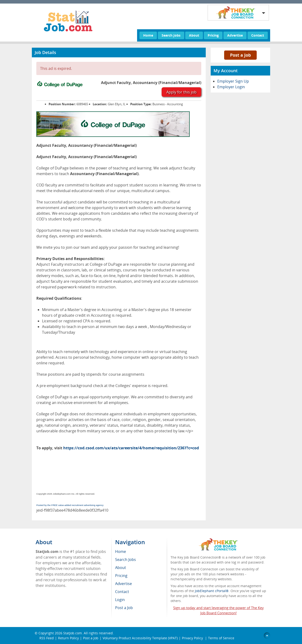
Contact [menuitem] (122, 592)
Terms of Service (221, 638)
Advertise (235, 35)
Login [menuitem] (120, 600)
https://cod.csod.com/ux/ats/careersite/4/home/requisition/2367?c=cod (131, 448)
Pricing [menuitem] (121, 576)
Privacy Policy (193, 638)
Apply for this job (181, 92)
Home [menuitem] (121, 551)
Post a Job (240, 55)
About (194, 35)
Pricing (213, 35)
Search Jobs (171, 35)
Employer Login (231, 87)
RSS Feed (47, 638)
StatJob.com (73, 633)
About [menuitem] (121, 568)
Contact (258, 35)
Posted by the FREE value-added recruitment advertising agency (70, 505)
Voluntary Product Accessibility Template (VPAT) (140, 638)
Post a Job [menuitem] (124, 608)
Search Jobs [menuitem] (126, 560)
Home (148, 35)
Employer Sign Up (233, 81)
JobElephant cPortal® (212, 591)
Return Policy (68, 638)
